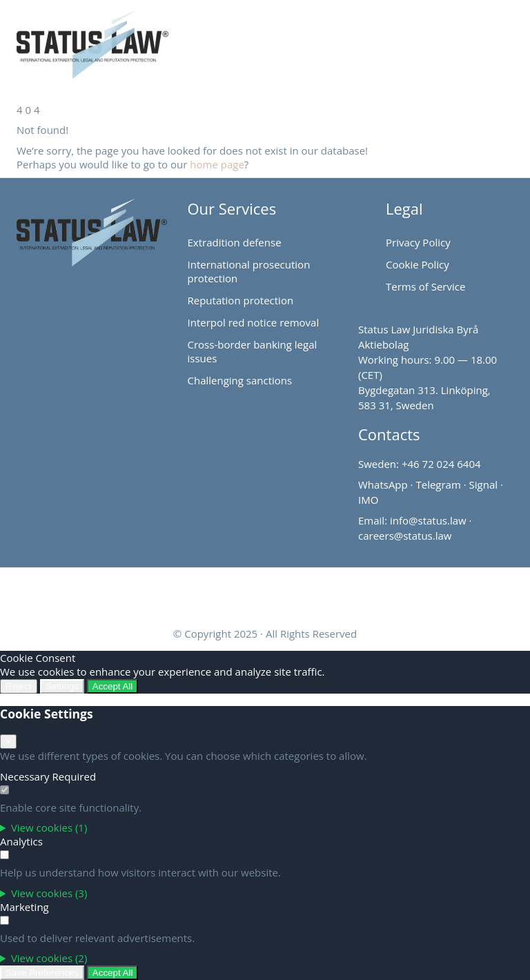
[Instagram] (282, 592)
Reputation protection (241, 300)
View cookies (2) (49, 958)
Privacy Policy (418, 242)
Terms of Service (425, 286)
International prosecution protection (249, 271)
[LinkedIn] (213, 592)
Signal (483, 484)
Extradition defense (235, 242)
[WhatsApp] (317, 592)
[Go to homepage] (77, 38)
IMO (368, 500)
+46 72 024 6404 (441, 464)
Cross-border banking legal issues (253, 351)
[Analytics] (4, 855)
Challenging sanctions (240, 380)
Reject (19, 686)
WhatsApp (383, 484)
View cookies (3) (49, 893)
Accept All (113, 686)
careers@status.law (405, 536)
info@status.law (428, 520)
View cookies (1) (49, 827)
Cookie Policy (418, 264)
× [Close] (8, 742)
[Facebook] (248, 592)
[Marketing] (4, 920)
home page (217, 164)
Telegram (438, 484)
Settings (62, 686)
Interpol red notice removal (254, 322)
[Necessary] (4, 790)
